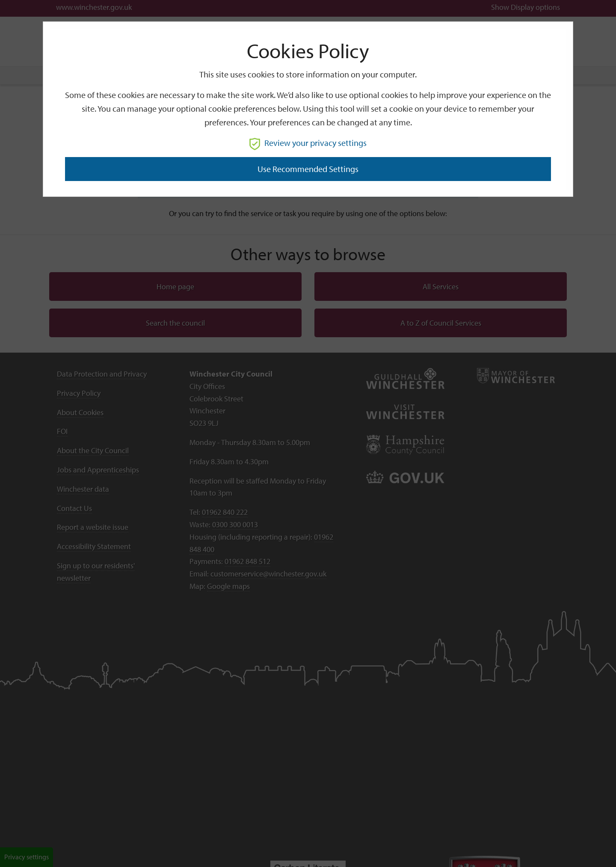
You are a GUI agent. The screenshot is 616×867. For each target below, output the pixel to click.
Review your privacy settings (308, 143)
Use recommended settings (308, 169)
